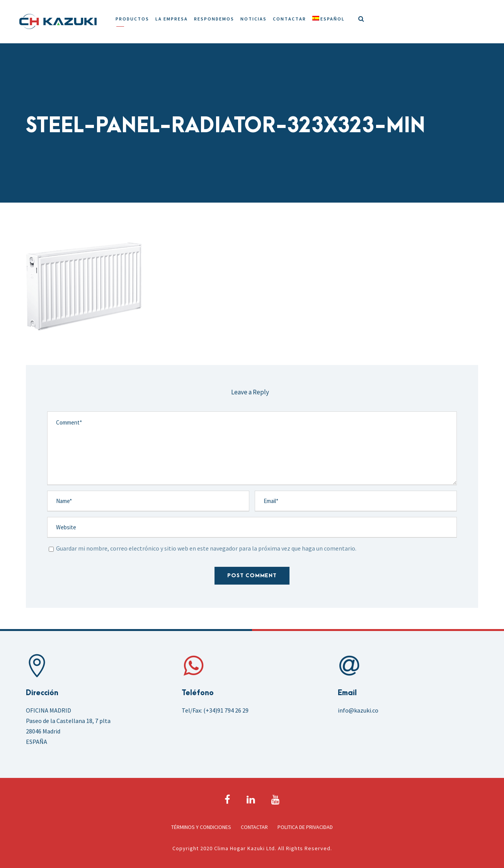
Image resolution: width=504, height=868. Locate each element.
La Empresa (172, 19)
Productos (132, 19)
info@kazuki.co (358, 710)
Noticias (254, 19)
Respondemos (214, 19)
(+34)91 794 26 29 (226, 710)
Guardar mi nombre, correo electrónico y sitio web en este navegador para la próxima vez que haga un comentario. (206, 548)
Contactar (289, 19)
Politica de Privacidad (305, 827)
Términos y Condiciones (201, 827)
